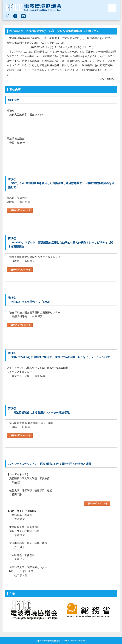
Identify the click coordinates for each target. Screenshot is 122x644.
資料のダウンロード (21, 210)
